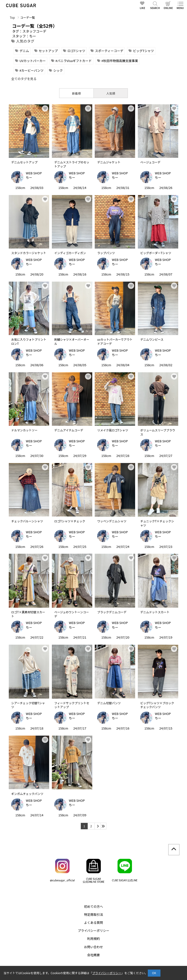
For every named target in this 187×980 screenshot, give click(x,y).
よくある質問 (93, 922)
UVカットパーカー (33, 61)
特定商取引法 (93, 914)
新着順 (76, 93)
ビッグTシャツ (143, 51)
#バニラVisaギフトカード (74, 61)
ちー (29, 177)
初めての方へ (93, 906)
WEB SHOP (34, 173)
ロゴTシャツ (76, 51)
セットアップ (48, 51)
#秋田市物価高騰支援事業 (120, 61)
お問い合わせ (93, 947)
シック (58, 70)
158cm (20, 188)
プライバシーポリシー (93, 931)
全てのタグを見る (24, 79)
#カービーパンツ (32, 70)
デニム (24, 51)
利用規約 (93, 939)
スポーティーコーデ (109, 51)
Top (12, 17)
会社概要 (93, 955)
